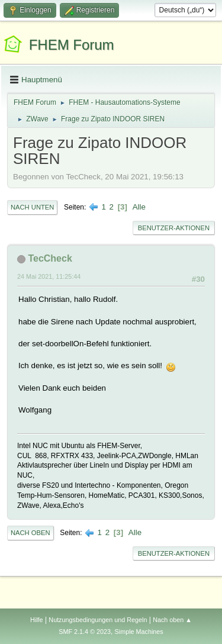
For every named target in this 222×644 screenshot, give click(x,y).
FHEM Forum (72, 45)
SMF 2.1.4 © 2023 (85, 632)
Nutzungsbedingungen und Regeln (98, 620)
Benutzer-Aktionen (174, 228)
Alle (139, 207)
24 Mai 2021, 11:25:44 (49, 276)
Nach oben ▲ (172, 620)
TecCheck (50, 258)
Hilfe (37, 620)
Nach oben (30, 533)
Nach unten (32, 207)
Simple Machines (139, 632)
